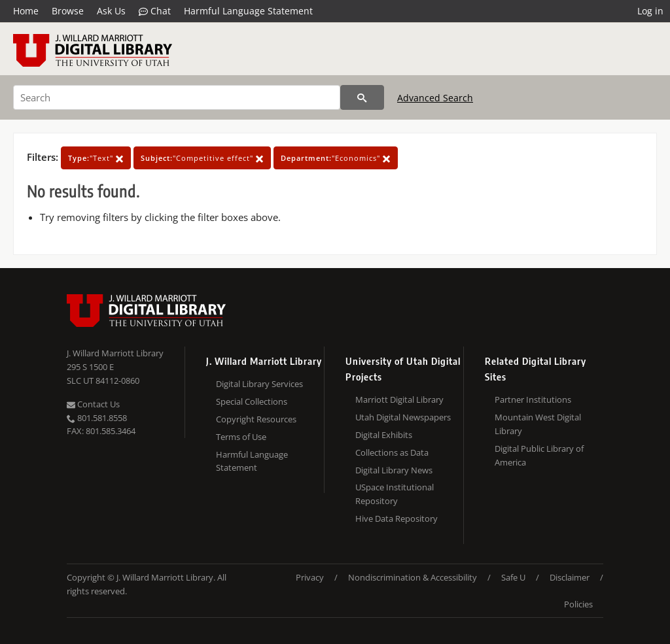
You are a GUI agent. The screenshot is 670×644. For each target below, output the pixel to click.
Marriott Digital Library (399, 399)
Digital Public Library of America (539, 455)
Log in (650, 11)
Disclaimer (570, 577)
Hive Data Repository (397, 518)
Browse (68, 11)
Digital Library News (394, 470)
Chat (155, 11)
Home (26, 11)
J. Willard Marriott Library (115, 353)
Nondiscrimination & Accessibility (413, 577)
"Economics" (336, 158)
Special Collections (252, 401)
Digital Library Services (259, 384)
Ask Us (111, 11)
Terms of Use (241, 437)
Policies (578, 604)
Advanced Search (435, 98)
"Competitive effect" (202, 158)
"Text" (96, 158)
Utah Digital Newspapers (403, 417)
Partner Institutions (533, 399)
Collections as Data (392, 452)
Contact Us (93, 404)
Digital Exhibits (384, 435)
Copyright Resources (256, 419)
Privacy (310, 577)
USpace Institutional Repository (395, 494)
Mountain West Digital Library (538, 424)
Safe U (513, 577)
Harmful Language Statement (248, 11)
